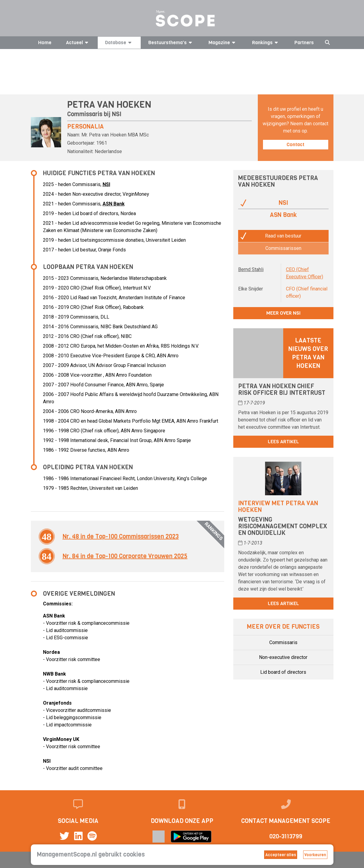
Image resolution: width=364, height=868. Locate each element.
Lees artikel (283, 442)
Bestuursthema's (171, 43)
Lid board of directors (283, 672)
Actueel (78, 43)
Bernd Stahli (251, 269)
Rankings (266, 43)
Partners (304, 43)
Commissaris (283, 642)
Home (45, 43)
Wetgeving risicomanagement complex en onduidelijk (283, 526)
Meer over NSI (283, 313)
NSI (117, 114)
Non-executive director (283, 657)
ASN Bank (114, 204)
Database (119, 43)
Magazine (223, 43)
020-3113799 (286, 836)
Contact (295, 144)
